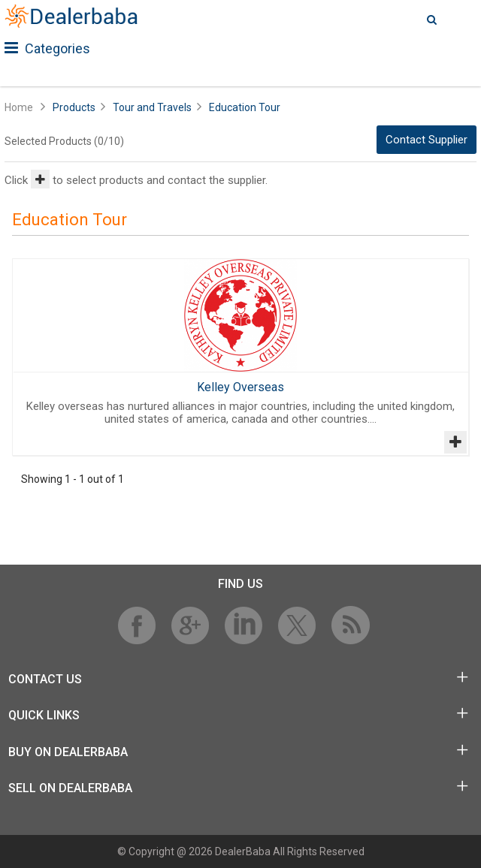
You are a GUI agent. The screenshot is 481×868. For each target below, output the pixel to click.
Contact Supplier (427, 140)
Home (19, 107)
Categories (47, 48)
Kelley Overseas (240, 387)
